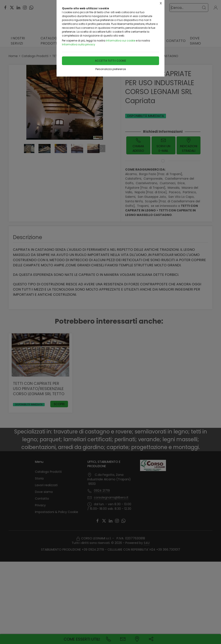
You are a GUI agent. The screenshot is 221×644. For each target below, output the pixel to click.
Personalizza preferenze (111, 69)
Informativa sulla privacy (79, 44)
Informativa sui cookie (121, 41)
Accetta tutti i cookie (110, 61)
